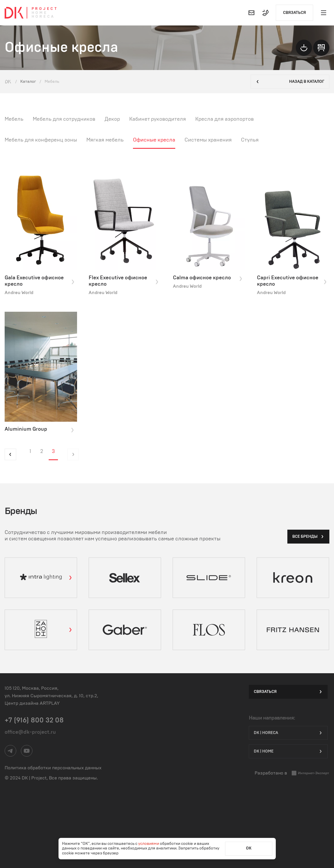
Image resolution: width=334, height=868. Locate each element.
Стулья (250, 140)
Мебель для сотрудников (64, 119)
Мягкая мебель (105, 140)
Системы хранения (208, 140)
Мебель (14, 119)
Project (45, 9)
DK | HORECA (288, 733)
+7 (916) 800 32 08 (34, 720)
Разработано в (292, 773)
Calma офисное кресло (208, 278)
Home (40, 13)
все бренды (308, 537)
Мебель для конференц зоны (41, 140)
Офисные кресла (154, 140)
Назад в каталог (290, 82)
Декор (112, 119)
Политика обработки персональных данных (53, 768)
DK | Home (288, 751)
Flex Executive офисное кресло (124, 281)
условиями (149, 844)
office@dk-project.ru (30, 732)
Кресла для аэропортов (225, 119)
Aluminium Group (40, 430)
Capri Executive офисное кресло (292, 281)
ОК (249, 848)
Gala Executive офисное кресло (40, 281)
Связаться (294, 13)
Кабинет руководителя (158, 119)
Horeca (43, 17)
